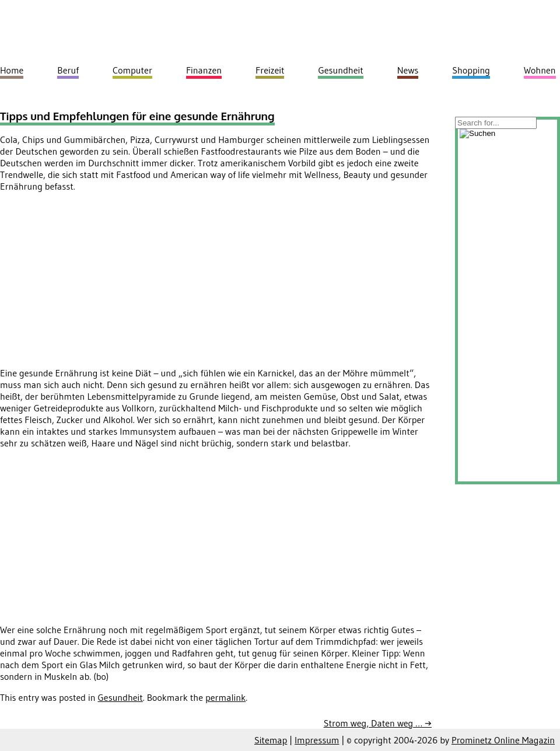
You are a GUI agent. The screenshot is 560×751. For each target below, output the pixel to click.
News (408, 70)
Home (12, 70)
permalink (225, 697)
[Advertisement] (98, 283)
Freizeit (270, 70)
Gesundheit (120, 697)
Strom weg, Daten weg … (378, 723)
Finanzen (204, 70)
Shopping (471, 70)
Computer (132, 70)
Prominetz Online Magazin (503, 740)
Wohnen (540, 70)
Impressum (317, 740)
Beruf (68, 70)
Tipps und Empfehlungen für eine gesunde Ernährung (137, 116)
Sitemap (271, 740)
